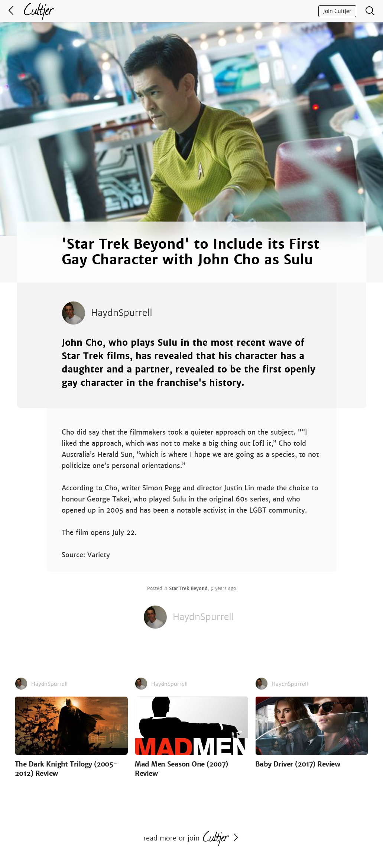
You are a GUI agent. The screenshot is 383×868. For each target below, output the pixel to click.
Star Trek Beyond (188, 588)
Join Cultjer (337, 11)
